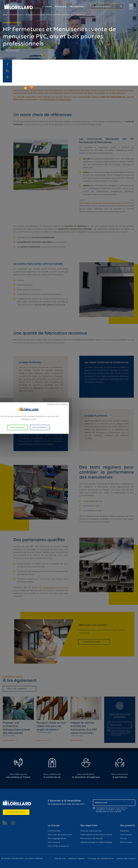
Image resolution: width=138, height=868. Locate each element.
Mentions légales (77, 859)
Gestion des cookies (126, 859)
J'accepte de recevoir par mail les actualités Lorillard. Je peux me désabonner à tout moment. (112, 810)
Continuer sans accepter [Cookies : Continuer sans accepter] (57, 404)
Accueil (5, 15)
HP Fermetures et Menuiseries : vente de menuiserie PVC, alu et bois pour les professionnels (56, 15)
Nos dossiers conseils (16, 15)
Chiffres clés (54, 831)
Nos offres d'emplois (58, 846)
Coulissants (126, 835)
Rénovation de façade (92, 839)
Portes (124, 839)
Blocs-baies (126, 842)
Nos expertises (77, 7)
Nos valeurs (54, 842)
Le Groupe (47, 7)
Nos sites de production (60, 835)
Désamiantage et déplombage (96, 842)
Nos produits (128, 826)
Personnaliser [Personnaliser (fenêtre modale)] (40, 427)
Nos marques (61, 7)
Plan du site (60, 859)
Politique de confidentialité (101, 859)
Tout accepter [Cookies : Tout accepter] (17, 427)
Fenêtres (125, 831)
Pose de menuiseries (91, 831)
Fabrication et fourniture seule (96, 835)
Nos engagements (57, 839)
